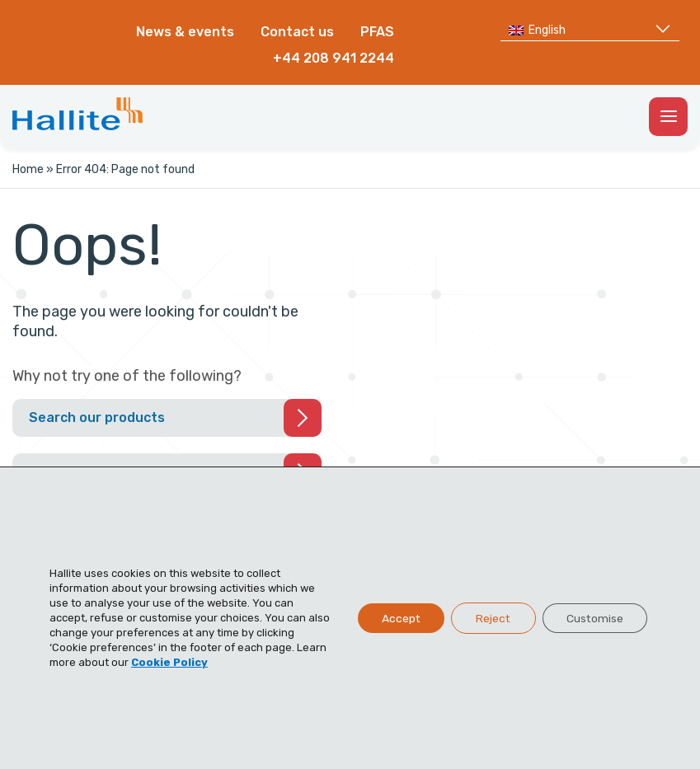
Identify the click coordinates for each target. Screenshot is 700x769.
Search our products (97, 417)
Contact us (297, 32)
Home (28, 169)
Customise (594, 618)
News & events (185, 32)
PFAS (377, 32)
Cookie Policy (169, 662)
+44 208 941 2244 (334, 58)
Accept (396, 618)
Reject (490, 618)
